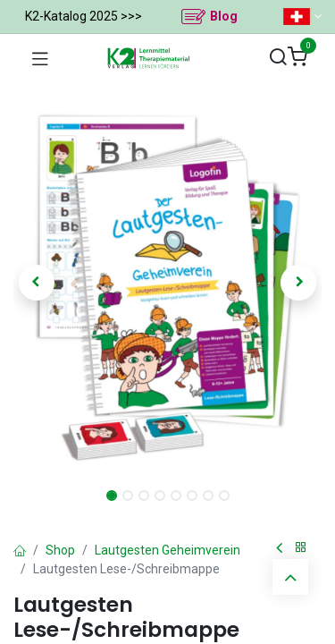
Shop (60, 550)
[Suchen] (278, 58)
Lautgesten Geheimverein (167, 550)
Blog (224, 16)
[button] (37, 283)
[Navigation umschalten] (40, 58)
